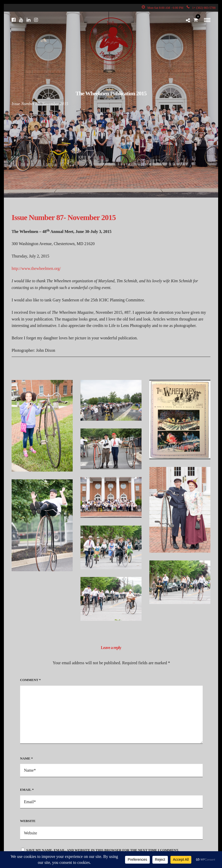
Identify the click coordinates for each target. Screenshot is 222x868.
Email (27, 790)
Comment (30, 680)
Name (26, 758)
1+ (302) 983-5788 (201, 8)
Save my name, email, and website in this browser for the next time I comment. (103, 850)
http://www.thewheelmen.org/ (36, 268)
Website (28, 821)
